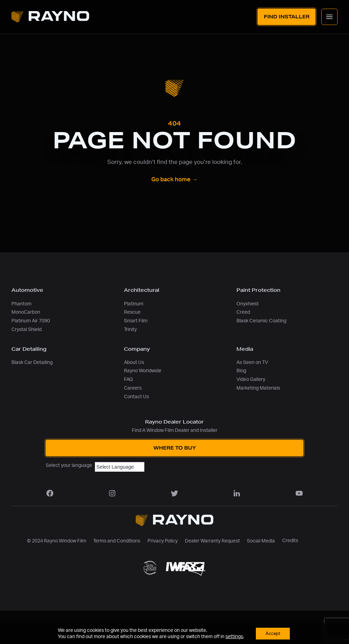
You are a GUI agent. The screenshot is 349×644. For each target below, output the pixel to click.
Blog (241, 371)
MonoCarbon (26, 312)
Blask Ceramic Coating (261, 321)
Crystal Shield (26, 329)
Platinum (134, 304)
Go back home (174, 180)
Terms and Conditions (117, 541)
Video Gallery (251, 379)
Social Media (261, 541)
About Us (134, 362)
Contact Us (136, 397)
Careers (133, 388)
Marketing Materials (258, 388)
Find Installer (287, 17)
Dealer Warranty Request (212, 541)
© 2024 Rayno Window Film (57, 541)
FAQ (128, 379)
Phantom (21, 304)
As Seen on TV (252, 362)
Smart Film (136, 321)
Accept (273, 633)
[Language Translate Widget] (120, 467)
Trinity (130, 329)
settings (233, 636)
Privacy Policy (163, 541)
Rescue (132, 312)
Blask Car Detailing (32, 362)
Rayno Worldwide (143, 371)
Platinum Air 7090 (31, 321)
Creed (243, 312)
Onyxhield (247, 304)
